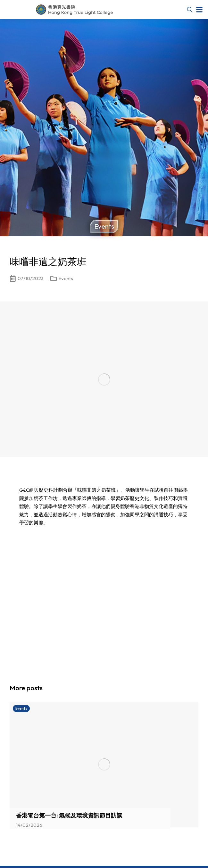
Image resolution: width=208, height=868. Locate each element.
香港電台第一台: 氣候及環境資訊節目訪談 (69, 815)
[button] (199, 10)
